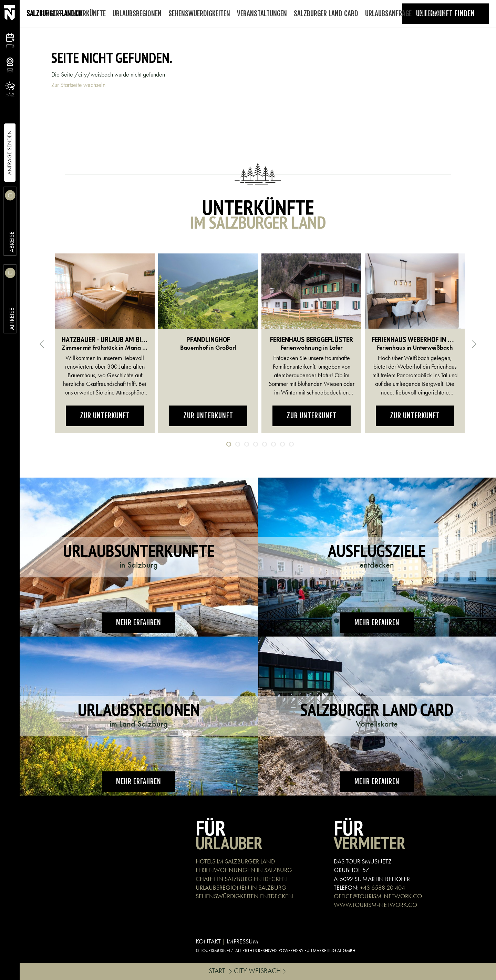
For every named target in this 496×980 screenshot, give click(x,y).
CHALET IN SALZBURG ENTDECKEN (241, 879)
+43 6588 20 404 (383, 887)
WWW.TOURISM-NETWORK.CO (375, 905)
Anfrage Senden (9, 153)
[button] (42, 344)
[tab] (229, 444)
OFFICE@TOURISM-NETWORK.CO (378, 896)
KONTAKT (208, 941)
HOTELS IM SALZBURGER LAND (235, 861)
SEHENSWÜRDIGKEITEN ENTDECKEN (244, 896)
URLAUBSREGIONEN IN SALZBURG (241, 887)
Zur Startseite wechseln (78, 85)
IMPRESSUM (242, 941)
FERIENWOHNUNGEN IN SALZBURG (244, 870)
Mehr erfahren (139, 623)
